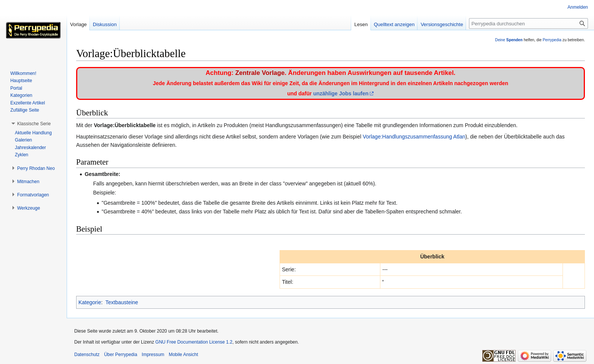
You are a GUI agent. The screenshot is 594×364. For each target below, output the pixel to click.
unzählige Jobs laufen (341, 93)
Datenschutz (87, 355)
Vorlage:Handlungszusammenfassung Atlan (414, 137)
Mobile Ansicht (183, 355)
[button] (34, 124)
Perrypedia (552, 40)
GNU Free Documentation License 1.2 (194, 342)
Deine (509, 40)
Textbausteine (122, 302)
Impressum (153, 355)
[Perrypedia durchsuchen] (528, 23)
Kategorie (90, 302)
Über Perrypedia (121, 355)
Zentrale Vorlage (260, 73)
